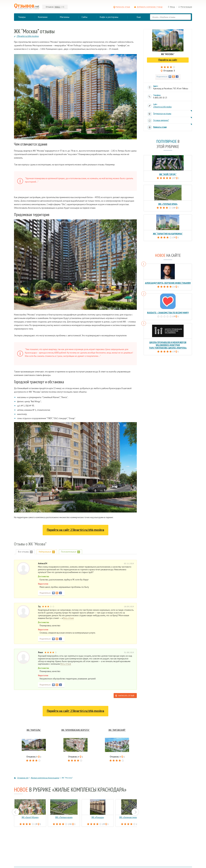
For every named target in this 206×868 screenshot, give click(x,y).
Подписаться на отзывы (162, 114)
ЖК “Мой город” (168, 174)
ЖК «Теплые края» (168, 204)
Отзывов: (50, 7)
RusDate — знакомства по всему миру (168, 313)
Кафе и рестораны (109, 17)
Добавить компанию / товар (150, 7)
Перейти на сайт (75, 530)
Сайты (84, 17)
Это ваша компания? (161, 120)
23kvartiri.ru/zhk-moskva (162, 107)
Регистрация (185, 7)
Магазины (65, 17)
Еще (139, 17)
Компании (43, 17)
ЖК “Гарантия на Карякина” (168, 234)
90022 (57, 7)
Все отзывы (25, 552)
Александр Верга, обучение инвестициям (168, 283)
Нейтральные (47, 552)
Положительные (70, 552)
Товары (22, 17)
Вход (171, 7)
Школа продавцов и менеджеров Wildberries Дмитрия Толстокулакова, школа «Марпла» (168, 345)
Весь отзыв (68, 618)
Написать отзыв (122, 7)
